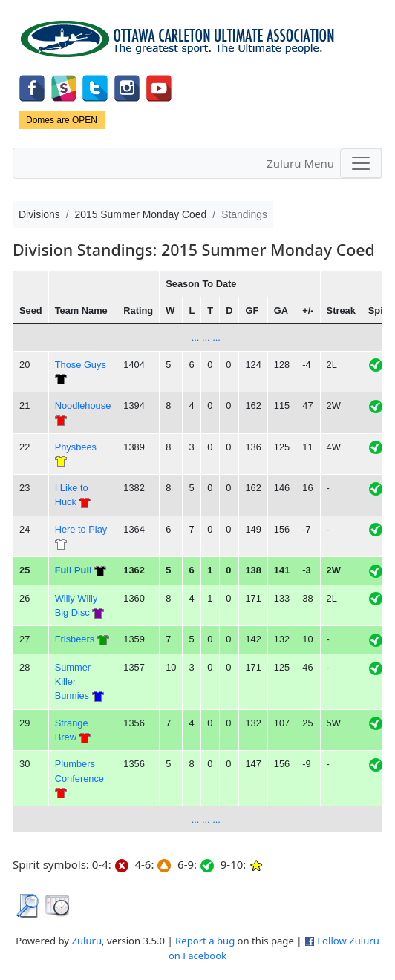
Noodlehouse (83, 405)
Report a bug (205, 941)
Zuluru (86, 941)
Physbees (76, 447)
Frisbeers (75, 639)
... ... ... (206, 337)
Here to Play (81, 529)
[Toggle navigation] (361, 163)
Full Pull (74, 570)
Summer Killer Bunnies (73, 682)
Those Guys (81, 365)
